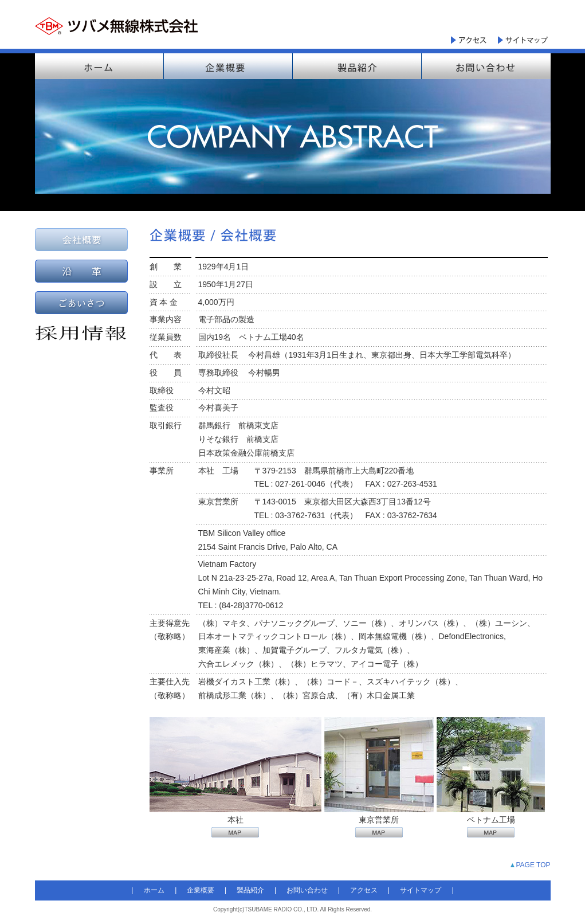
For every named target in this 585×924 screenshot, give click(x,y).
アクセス (364, 890)
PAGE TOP (533, 865)
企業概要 (201, 890)
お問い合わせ (307, 890)
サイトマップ (421, 890)
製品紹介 (250, 890)
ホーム (154, 890)
